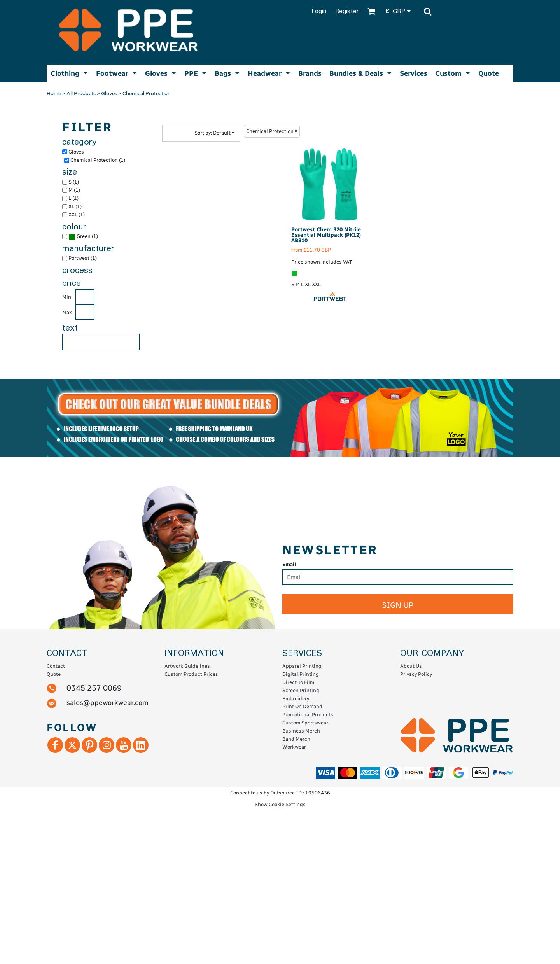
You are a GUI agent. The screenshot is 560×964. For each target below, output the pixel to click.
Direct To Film (298, 682)
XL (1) (75, 206)
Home (54, 94)
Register (347, 11)
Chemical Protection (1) (98, 160)
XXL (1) (77, 214)
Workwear (294, 747)
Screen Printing (301, 690)
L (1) (73, 198)
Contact (56, 666)
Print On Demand (302, 706)
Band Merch (296, 739)
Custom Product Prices (191, 674)
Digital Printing (301, 674)
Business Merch (301, 731)
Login (319, 11)
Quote (54, 674)
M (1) (74, 190)
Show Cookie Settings (280, 804)
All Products (81, 94)
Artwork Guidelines (187, 666)
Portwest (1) (83, 258)
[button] (401, 12)
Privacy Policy (416, 674)
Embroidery (296, 699)
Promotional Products (308, 715)
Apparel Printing (302, 666)
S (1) (74, 182)
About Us (411, 666)
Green (84, 236)
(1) (83, 237)
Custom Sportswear (305, 723)
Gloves (109, 94)
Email (289, 564)
